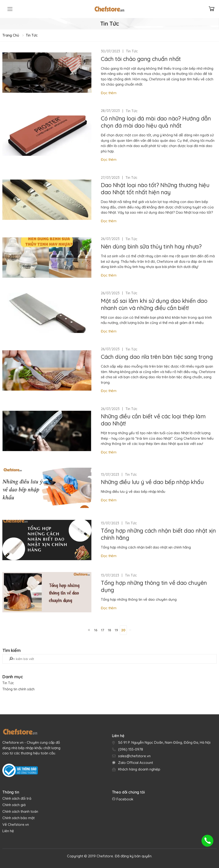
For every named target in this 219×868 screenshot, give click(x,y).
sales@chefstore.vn (134, 756)
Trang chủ (11, 35)
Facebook (124, 799)
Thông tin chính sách (18, 689)
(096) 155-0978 (131, 749)
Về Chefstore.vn (16, 824)
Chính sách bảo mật (18, 818)
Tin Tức (32, 35)
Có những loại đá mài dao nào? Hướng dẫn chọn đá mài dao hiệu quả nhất (156, 122)
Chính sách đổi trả (17, 798)
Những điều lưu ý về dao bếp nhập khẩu (152, 482)
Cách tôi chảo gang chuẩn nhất (141, 59)
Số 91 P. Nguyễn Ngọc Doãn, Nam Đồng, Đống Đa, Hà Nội (164, 742)
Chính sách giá (14, 805)
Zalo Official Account (136, 763)
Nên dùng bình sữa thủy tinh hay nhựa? (151, 246)
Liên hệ (8, 831)
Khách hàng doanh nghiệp (139, 769)
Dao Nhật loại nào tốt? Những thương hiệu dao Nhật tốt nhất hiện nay (155, 189)
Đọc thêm (109, 93)
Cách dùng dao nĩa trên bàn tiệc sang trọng (157, 357)
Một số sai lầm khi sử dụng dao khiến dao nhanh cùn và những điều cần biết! (154, 304)
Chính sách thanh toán (20, 811)
